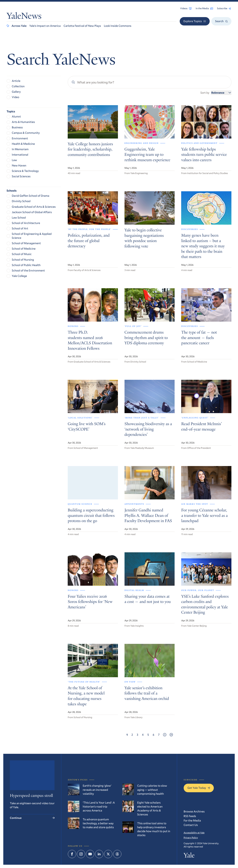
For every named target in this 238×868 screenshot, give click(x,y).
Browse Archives (194, 811)
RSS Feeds (190, 816)
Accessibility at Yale (194, 833)
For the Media (192, 820)
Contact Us (191, 825)
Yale (189, 856)
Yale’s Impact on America (45, 26)
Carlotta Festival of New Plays (82, 26)
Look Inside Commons (118, 26)
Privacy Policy (191, 838)
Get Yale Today (199, 788)
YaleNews (24, 17)
